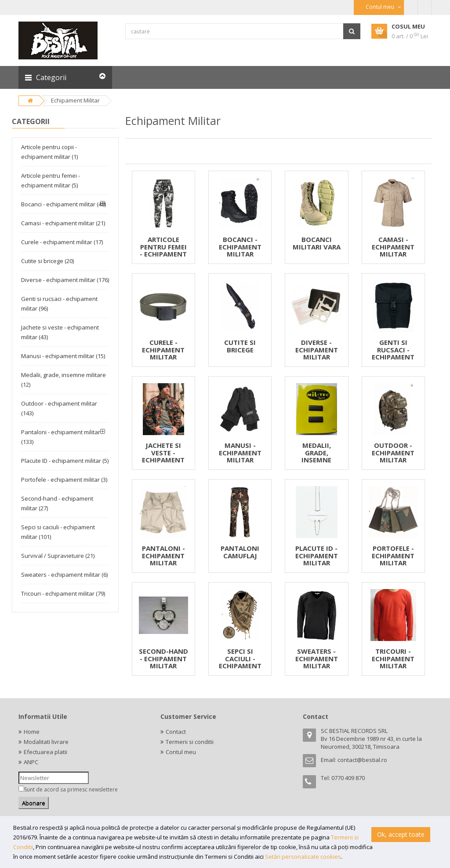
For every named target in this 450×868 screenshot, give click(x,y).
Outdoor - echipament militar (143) (59, 408)
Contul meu (181, 752)
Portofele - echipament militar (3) (64, 480)
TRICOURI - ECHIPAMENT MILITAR (393, 658)
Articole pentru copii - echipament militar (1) (49, 152)
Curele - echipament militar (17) (62, 242)
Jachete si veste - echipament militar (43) (60, 332)
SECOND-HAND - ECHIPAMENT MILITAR (163, 658)
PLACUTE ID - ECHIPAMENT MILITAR (317, 555)
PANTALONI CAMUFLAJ (240, 552)
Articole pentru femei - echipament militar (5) (51, 180)
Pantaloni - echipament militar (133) (61, 437)
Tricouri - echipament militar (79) (63, 593)
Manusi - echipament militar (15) (63, 356)
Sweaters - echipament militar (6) (64, 575)
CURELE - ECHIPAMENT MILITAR (163, 350)
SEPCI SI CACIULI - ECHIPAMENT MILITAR (240, 662)
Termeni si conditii (190, 742)
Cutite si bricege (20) (47, 261)
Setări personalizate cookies (303, 857)
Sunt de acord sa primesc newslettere (71, 789)
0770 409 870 (348, 778)
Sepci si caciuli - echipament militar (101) (58, 532)
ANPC (31, 762)
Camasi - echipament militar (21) (63, 223)
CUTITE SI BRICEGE (240, 346)
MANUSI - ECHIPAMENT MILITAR (240, 452)
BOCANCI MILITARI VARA (317, 243)
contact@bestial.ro (362, 760)
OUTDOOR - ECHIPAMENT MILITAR (393, 452)
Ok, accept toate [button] (401, 834)
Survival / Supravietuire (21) (58, 556)
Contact (176, 732)
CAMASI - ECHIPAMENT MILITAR (393, 247)
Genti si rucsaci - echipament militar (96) (59, 304)
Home (32, 732)
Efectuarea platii (45, 752)
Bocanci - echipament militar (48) (64, 204)
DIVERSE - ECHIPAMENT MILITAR (317, 350)
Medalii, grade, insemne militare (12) (64, 380)
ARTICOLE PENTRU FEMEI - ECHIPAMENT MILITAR (163, 250)
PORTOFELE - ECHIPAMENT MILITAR (393, 555)
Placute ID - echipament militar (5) (65, 461)
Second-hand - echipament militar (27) (57, 503)
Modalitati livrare (46, 742)
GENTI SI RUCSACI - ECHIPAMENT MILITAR (393, 353)
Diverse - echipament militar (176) (65, 280)
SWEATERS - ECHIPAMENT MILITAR (317, 658)
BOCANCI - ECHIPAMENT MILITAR (240, 247)
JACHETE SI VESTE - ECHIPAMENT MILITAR (163, 456)
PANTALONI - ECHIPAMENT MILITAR (163, 555)
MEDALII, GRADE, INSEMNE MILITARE (317, 456)
